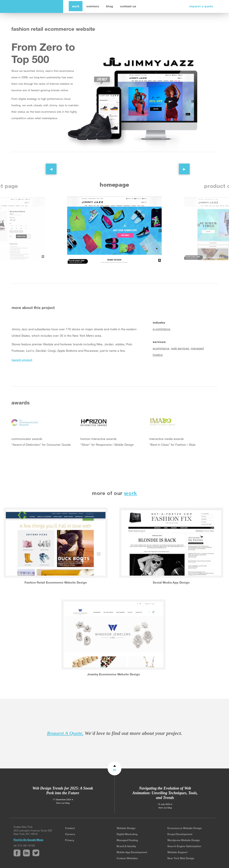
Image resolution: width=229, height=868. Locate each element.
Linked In (24, 371)
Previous (48, 166)
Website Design (126, 828)
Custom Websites (127, 858)
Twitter (33, 371)
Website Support (177, 852)
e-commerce (162, 329)
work (76, 6)
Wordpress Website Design (184, 840)
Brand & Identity (126, 846)
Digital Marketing (127, 834)
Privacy (70, 840)
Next (181, 166)
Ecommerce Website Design (185, 828)
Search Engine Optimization (184, 846)
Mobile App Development (132, 852)
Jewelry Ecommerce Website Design (114, 674)
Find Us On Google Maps (28, 840)
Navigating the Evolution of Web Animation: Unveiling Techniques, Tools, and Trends (165, 793)
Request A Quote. (65, 733)
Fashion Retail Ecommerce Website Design (56, 582)
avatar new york (36, 6)
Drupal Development (180, 834)
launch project (22, 360)
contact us (128, 6)
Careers (70, 834)
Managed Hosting (127, 840)
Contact (70, 828)
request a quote (201, 6)
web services (180, 348)
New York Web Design (181, 858)
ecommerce (161, 348)
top (115, 770)
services (93, 6)
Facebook (15, 371)
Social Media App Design (171, 582)
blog (110, 6)
